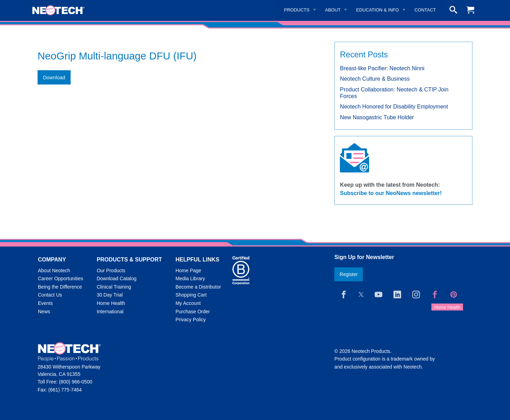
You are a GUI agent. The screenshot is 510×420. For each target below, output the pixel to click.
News (44, 312)
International (110, 312)
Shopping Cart (191, 295)
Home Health (111, 303)
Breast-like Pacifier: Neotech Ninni (382, 68)
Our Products (111, 270)
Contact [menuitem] (425, 10)
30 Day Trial (110, 295)
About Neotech (54, 270)
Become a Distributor (198, 287)
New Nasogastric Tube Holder (377, 117)
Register (349, 274)
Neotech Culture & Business (375, 79)
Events (45, 303)
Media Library (190, 278)
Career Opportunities (61, 278)
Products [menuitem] (297, 10)
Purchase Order (193, 312)
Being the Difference (60, 287)
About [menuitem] (333, 10)
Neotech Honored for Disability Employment (394, 107)
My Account (188, 303)
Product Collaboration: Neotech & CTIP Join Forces (394, 93)
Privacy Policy (190, 320)
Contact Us (50, 295)
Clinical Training (114, 287)
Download (54, 78)
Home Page (188, 270)
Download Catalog (117, 278)
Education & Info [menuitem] (378, 10)
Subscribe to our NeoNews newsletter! (391, 193)
